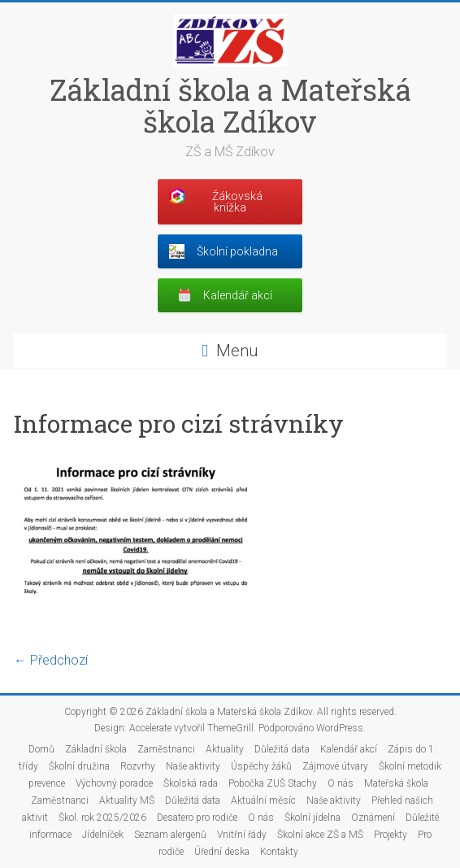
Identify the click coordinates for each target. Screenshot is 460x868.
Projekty (391, 835)
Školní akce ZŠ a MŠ (320, 835)
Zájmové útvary (335, 766)
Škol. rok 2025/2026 (102, 818)
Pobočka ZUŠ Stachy (273, 783)
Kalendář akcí (349, 749)
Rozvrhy (138, 766)
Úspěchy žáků (261, 766)
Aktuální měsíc (263, 800)
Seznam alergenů (170, 835)
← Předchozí (51, 660)
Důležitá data (282, 749)
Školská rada (191, 783)
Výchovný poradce (114, 783)
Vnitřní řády (242, 835)
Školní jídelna (312, 818)
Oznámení (373, 818)
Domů (41, 749)
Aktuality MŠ (127, 800)
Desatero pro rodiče (197, 818)
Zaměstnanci (166, 749)
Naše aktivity (193, 766)
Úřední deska (222, 852)
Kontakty (279, 852)
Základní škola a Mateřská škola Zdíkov (230, 105)
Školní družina (79, 766)
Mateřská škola (396, 783)
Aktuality (225, 749)
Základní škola (96, 749)
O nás (341, 783)
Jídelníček (103, 835)
